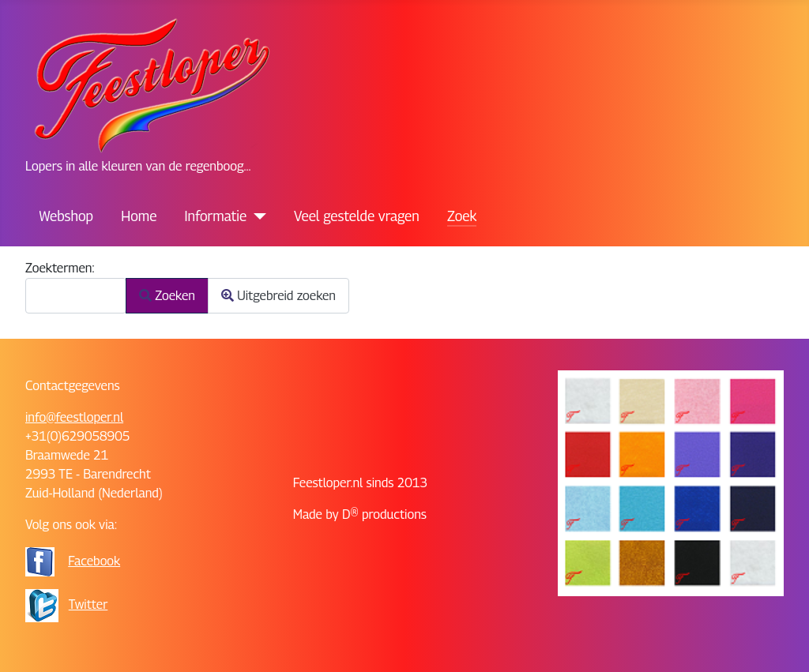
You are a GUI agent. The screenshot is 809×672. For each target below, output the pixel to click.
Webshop (66, 216)
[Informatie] (256, 216)
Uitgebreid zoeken (278, 296)
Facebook (94, 561)
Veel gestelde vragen (357, 216)
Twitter (88, 604)
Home (139, 216)
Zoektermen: (60, 268)
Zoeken (167, 296)
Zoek (462, 216)
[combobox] (76, 296)
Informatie (216, 216)
